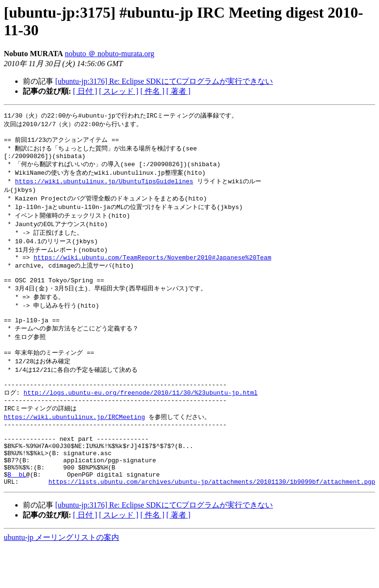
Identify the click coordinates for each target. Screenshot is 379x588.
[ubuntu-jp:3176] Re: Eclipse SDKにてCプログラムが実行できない (164, 81)
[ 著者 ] (178, 91)
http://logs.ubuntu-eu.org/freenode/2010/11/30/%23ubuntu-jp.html (141, 419)
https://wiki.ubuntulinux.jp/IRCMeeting (74, 445)
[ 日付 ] (85, 91)
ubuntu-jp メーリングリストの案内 (61, 579)
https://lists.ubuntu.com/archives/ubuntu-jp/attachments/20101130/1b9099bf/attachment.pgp (212, 523)
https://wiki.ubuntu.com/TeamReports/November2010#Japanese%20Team (152, 269)
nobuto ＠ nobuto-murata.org (110, 54)
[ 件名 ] (153, 91)
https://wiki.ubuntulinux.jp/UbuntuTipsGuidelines (104, 187)
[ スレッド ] (119, 91)
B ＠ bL (17, 514)
